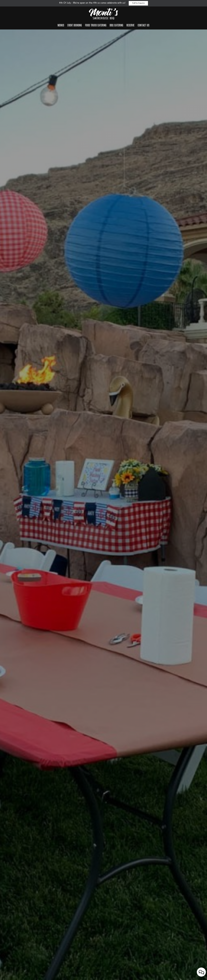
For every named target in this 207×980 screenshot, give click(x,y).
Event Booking (75, 25)
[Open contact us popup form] (201, 972)
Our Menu (103, 509)
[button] (92, 976)
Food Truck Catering (96, 25)
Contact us (144, 25)
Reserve (130, 25)
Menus (61, 25)
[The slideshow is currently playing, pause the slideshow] (7, 971)
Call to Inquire (138, 3)
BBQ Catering (116, 25)
